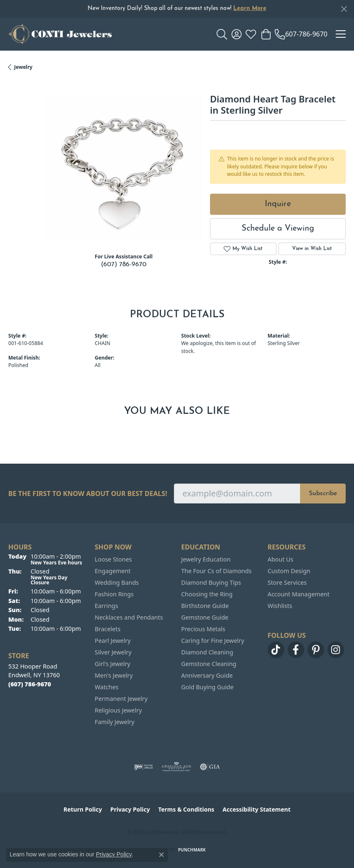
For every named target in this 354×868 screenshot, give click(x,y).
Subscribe (323, 494)
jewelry (23, 67)
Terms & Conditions (186, 809)
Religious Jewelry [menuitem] (118, 710)
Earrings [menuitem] (106, 606)
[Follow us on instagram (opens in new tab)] (336, 650)
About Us (281, 559)
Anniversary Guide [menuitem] (207, 675)
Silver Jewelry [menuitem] (113, 652)
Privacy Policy (130, 809)
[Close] (344, 9)
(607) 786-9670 (124, 265)
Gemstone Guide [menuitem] (205, 617)
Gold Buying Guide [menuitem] (208, 687)
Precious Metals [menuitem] (203, 629)
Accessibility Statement (256, 809)
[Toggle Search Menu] (222, 34)
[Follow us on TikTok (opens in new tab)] (276, 650)
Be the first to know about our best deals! (88, 494)
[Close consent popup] (161, 855)
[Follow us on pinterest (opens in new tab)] (316, 650)
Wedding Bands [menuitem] (117, 582)
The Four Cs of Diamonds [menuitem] (217, 571)
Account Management (299, 594)
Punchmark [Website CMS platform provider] (192, 850)
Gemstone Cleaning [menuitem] (209, 664)
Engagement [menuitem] (112, 571)
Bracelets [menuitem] (107, 629)
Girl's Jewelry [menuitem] (112, 664)
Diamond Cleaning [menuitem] (207, 652)
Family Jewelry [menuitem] (115, 722)
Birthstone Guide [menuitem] (205, 606)
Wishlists (280, 606)
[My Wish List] (251, 34)
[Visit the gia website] (210, 767)
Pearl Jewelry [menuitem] (112, 641)
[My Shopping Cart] (265, 34)
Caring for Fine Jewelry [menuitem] (213, 641)
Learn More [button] (250, 9)
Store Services (287, 582)
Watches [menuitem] (106, 687)
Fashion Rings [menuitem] (114, 594)
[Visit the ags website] (176, 767)
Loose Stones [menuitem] (113, 559)
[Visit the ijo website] (143, 767)
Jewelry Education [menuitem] (206, 559)
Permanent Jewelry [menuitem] (121, 699)
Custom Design (289, 571)
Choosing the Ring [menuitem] (207, 594)
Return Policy (83, 809)
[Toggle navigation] (341, 34)
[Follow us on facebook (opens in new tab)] (296, 650)
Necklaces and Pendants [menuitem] (129, 617)
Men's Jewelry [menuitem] (114, 675)
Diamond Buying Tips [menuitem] (211, 582)
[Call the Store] (30, 684)
